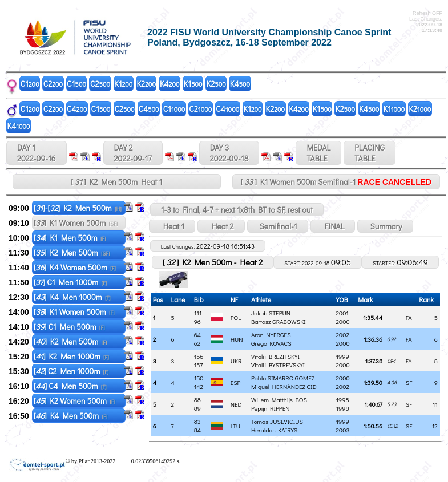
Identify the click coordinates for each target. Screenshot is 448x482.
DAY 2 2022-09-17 (133, 153)
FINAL (333, 226)
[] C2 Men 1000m (71, 371)
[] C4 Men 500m (70, 386)
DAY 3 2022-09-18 (229, 153)
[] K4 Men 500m (70, 416)
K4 (170, 84)
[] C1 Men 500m (69, 327)
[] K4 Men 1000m (72, 297)
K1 (123, 84)
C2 (53, 84)
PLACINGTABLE (370, 153)
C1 (30, 84)
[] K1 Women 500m (76, 223)
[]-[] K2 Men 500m (78, 208)
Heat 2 (221, 226)
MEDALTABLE (318, 153)
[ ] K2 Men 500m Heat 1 (116, 182)
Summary (385, 226)
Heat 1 (172, 226)
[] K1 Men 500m (70, 238)
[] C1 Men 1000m (70, 282)
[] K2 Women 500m (74, 401)
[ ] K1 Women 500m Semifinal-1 (336, 182)
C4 (77, 109)
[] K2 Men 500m (72, 252)
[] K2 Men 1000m (71, 356)
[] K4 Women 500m (75, 267)
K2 (146, 84)
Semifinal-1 (278, 226)
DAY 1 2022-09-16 (37, 153)
